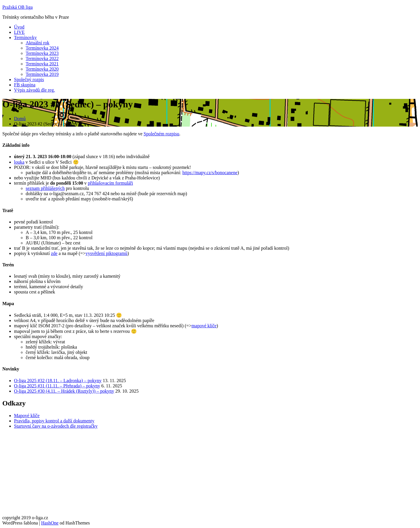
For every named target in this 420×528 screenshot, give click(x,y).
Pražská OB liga (17, 7)
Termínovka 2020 (42, 69)
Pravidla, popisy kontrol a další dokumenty (54, 421)
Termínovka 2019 (42, 74)
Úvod (19, 27)
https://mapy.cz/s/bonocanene (210, 173)
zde (54, 253)
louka (19, 162)
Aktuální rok (37, 43)
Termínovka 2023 (42, 53)
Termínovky (25, 37)
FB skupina (25, 85)
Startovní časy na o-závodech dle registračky (56, 426)
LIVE (19, 32)
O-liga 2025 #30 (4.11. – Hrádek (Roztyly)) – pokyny (64, 391)
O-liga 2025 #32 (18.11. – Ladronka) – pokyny (58, 381)
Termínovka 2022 (42, 58)
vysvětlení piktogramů (106, 253)
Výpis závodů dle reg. (34, 90)
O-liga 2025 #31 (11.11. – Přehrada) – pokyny (57, 386)
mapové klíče (204, 326)
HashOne (50, 523)
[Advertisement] (177, 474)
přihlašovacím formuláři (110, 183)
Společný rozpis (29, 79)
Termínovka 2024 (42, 48)
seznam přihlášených (45, 188)
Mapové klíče (27, 416)
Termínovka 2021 (42, 64)
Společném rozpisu (161, 134)
